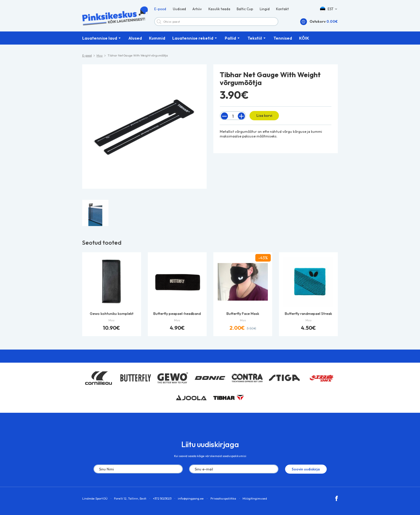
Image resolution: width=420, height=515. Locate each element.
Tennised (283, 39)
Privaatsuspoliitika (223, 499)
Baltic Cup (245, 10)
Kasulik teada (219, 10)
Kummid (157, 39)
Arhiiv (197, 10)
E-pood (160, 10)
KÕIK (304, 39)
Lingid (265, 10)
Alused (135, 39)
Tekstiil (255, 39)
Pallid (230, 39)
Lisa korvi (264, 117)
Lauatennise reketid (193, 39)
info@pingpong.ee (191, 499)
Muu (100, 57)
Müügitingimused (255, 499)
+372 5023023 (162, 499)
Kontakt (282, 10)
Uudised (179, 10)
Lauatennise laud (100, 39)
